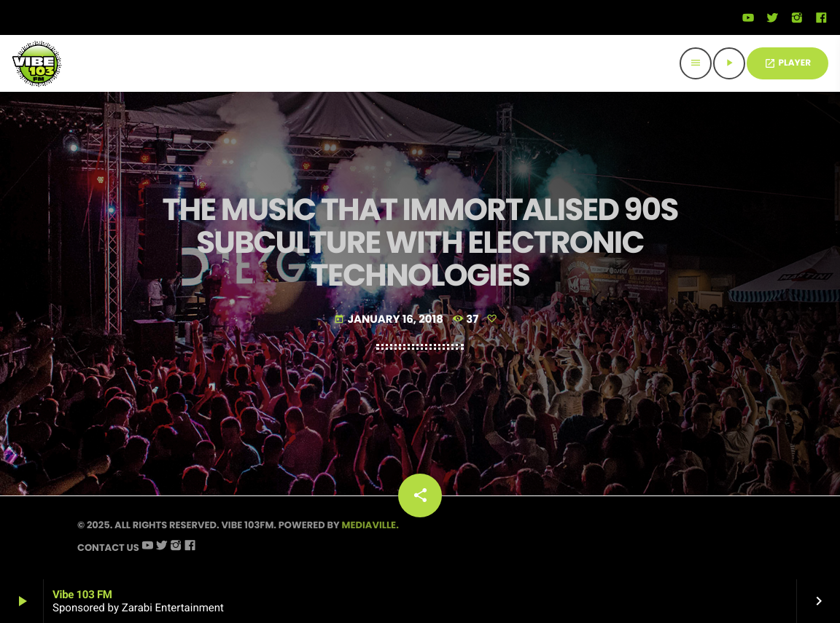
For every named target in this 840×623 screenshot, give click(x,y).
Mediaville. (370, 525)
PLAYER (787, 63)
